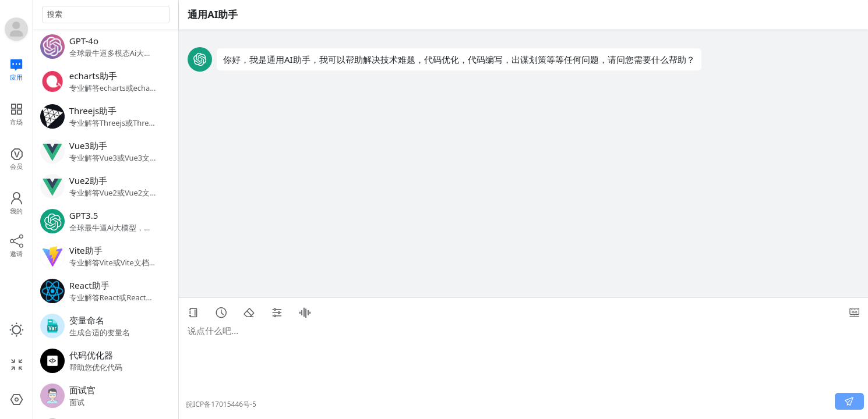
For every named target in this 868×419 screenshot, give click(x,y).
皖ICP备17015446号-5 (221, 404)
